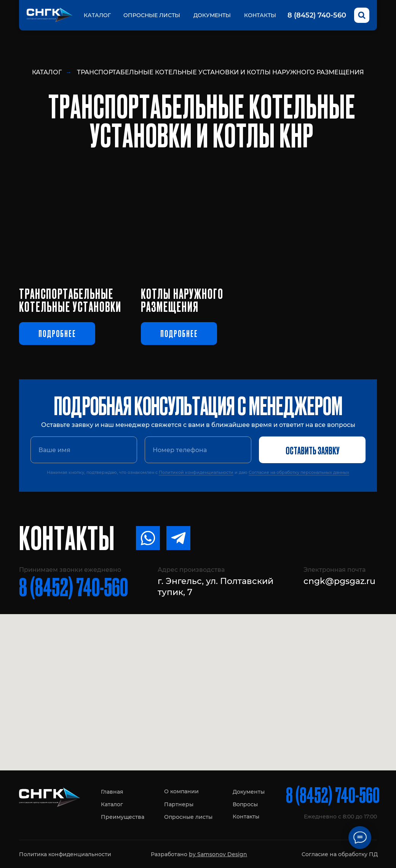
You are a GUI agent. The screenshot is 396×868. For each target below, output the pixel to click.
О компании (181, 791)
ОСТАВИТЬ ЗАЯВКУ (312, 450)
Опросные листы (152, 15)
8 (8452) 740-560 (317, 15)
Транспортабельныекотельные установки (70, 300)
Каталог (97, 15)
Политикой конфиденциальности (196, 472)
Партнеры (179, 804)
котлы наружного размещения (182, 300)
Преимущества (123, 817)
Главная (112, 792)
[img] (198, 222)
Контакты (260, 15)
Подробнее (57, 333)
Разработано (199, 854)
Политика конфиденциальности (65, 854)
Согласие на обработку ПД (340, 854)
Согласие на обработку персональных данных (299, 472)
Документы (212, 15)
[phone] (198, 450)
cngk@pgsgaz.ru (339, 581)
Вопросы (245, 804)
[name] (84, 450)
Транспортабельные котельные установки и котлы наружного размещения (220, 72)
